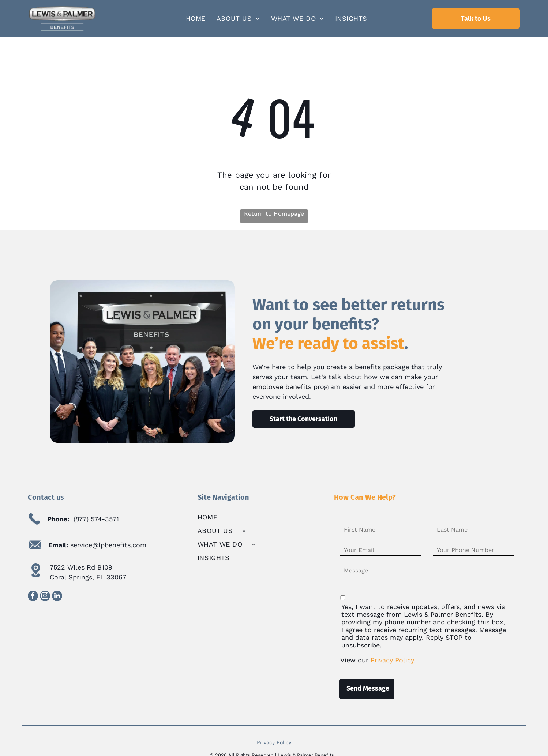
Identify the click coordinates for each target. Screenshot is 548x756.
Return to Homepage (274, 214)
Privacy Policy (274, 735)
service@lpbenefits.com (108, 545)
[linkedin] (57, 597)
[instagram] (45, 597)
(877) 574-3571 (96, 519)
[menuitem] (196, 19)
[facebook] (33, 597)
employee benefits (282, 387)
